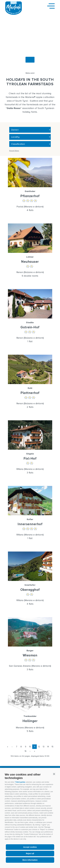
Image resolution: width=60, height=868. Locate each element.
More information (30, 860)
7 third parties (20, 782)
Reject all (30, 854)
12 (39, 747)
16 (26, 751)
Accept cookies (30, 847)
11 (34, 747)
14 (48, 747)
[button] (54, 774)
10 (30, 747)
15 (52, 747)
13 (44, 747)
